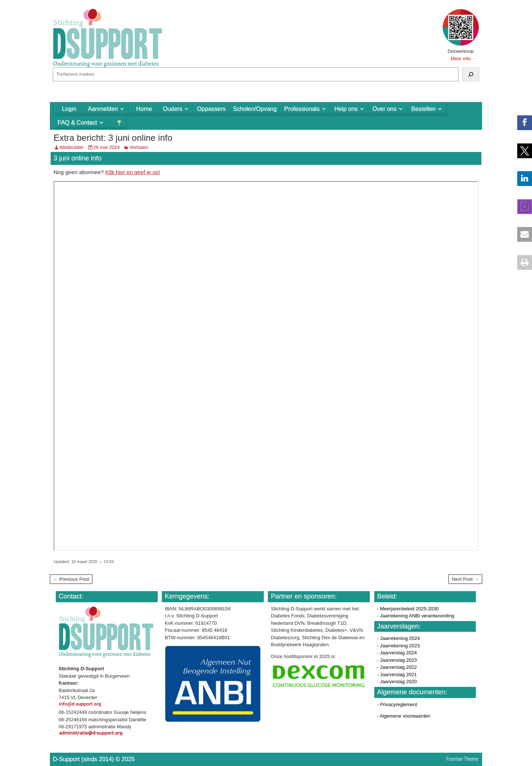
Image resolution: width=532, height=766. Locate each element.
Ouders (173, 109)
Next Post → (465, 579)
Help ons (346, 109)
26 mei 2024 (107, 147)
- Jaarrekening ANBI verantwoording (416, 616)
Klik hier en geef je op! (133, 172)
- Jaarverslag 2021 (397, 675)
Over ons (384, 109)
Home (144, 109)
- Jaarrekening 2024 (399, 638)
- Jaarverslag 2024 (397, 653)
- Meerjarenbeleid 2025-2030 (408, 609)
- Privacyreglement (397, 704)
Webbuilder (72, 147)
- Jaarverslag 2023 (397, 660)
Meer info (461, 59)
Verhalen (139, 147)
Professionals (302, 109)
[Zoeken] (471, 74)
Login (69, 109)
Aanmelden (103, 109)
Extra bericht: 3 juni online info (113, 138)
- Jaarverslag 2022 (397, 667)
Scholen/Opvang (255, 109)
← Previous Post (71, 579)
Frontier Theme (462, 759)
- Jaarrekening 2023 (399, 646)
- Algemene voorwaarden (404, 716)
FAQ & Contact (77, 123)
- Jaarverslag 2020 (397, 682)
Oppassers (211, 109)
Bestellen (423, 109)
